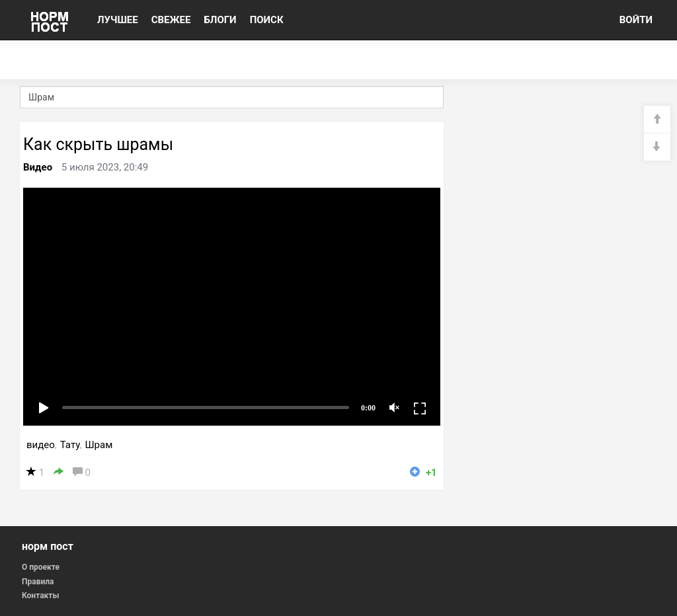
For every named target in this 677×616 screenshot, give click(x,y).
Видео (38, 167)
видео (41, 445)
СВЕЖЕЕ (171, 20)
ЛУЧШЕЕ (118, 20)
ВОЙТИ (636, 20)
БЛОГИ (220, 20)
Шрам (99, 445)
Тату (70, 445)
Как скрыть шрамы (98, 144)
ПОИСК (267, 20)
